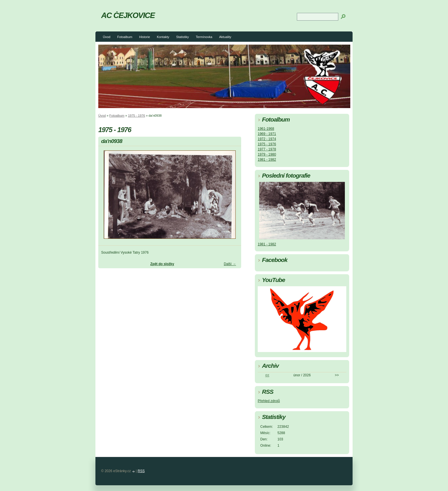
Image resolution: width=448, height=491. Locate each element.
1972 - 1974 (267, 139)
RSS (141, 471)
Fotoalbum (125, 37)
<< (267, 375)
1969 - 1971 (267, 134)
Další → (230, 264)
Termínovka (204, 37)
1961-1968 (266, 129)
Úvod (107, 37)
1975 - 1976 (137, 116)
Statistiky (182, 37)
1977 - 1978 (267, 149)
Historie (145, 37)
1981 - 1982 (267, 160)
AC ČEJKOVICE (128, 15)
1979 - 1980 (267, 154)
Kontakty (163, 37)
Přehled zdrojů (269, 401)
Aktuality (225, 37)
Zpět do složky (162, 264)
